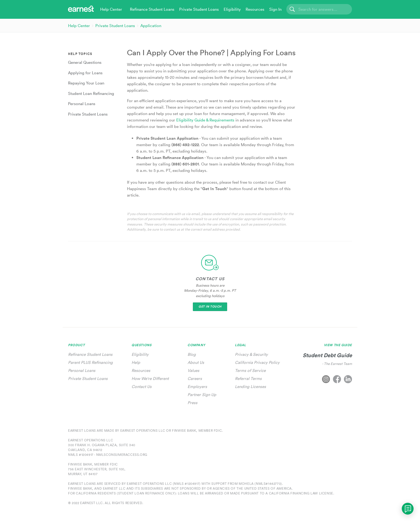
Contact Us (142, 387)
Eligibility (140, 354)
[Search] (319, 9)
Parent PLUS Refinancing (90, 362)
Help (136, 362)
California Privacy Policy (257, 362)
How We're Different (150, 378)
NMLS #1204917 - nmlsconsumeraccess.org (108, 455)
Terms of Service (250, 370)
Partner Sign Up (202, 395)
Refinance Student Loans (90, 354)
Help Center (79, 26)
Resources (141, 370)
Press (192, 403)
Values (193, 370)
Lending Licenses (250, 387)
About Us (196, 362)
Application (151, 26)
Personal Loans (82, 370)
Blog (192, 354)
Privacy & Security (251, 354)
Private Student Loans (115, 26)
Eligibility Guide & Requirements (205, 120)
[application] (408, 509)
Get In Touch (210, 307)
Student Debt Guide (327, 355)
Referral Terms (248, 378)
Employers (197, 387)
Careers (195, 378)
